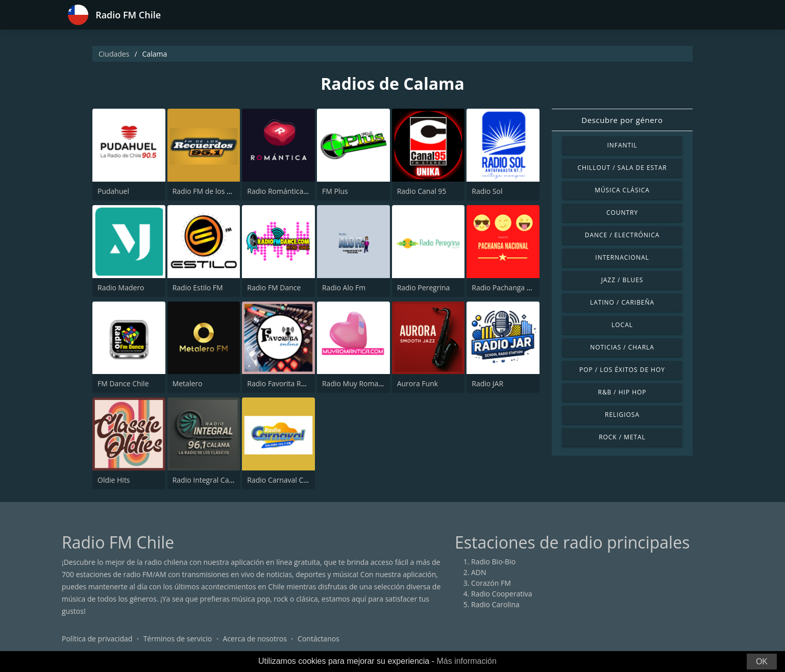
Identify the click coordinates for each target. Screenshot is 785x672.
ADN (479, 572)
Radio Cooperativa (501, 594)
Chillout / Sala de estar (622, 168)
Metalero (188, 383)
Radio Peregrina (424, 288)
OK (762, 662)
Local (622, 325)
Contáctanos (318, 639)
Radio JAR (487, 383)
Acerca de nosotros (255, 639)
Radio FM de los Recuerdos (217, 191)
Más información (466, 661)
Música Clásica (622, 190)
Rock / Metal (622, 437)
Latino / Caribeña (622, 302)
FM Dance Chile (123, 383)
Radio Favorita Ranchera (287, 383)
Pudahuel (113, 191)
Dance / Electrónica (622, 235)
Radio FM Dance (274, 288)
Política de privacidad (97, 639)
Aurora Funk (418, 383)
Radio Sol (487, 191)
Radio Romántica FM (281, 191)
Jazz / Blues (622, 280)
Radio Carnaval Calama (285, 480)
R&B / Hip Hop (622, 392)
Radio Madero (121, 288)
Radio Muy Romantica (358, 383)
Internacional (622, 257)
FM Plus (335, 191)
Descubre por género (622, 120)
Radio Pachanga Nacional (513, 288)
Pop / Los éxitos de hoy (622, 370)
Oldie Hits (114, 480)
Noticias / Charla (622, 347)
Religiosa (622, 415)
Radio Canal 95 (422, 191)
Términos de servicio (178, 639)
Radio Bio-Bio (493, 562)
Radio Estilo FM (198, 288)
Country (622, 213)
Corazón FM (491, 583)
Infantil (622, 145)
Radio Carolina (495, 604)
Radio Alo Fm (344, 288)
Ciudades (114, 54)
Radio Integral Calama (209, 480)
